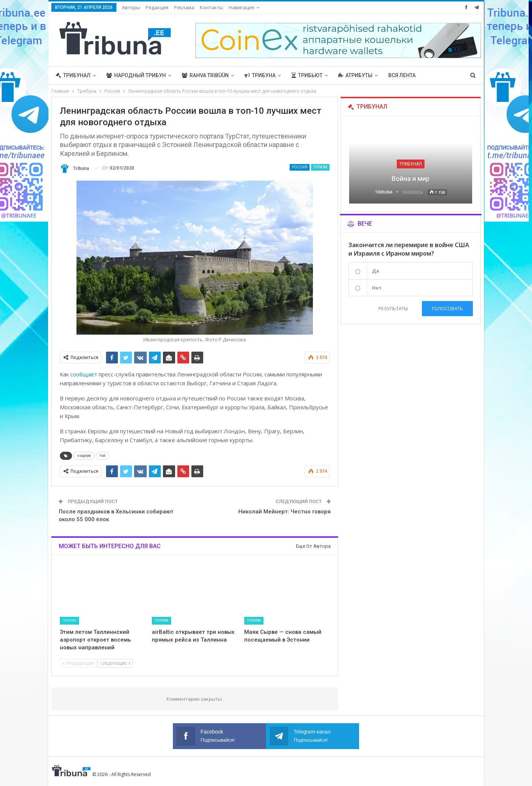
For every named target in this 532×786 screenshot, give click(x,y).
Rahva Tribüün (205, 75)
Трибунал (73, 75)
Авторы (131, 7)
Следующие (115, 663)
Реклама (184, 7)
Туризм (320, 167)
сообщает (84, 374)
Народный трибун (136, 75)
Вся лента (402, 75)
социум (84, 456)
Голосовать (447, 308)
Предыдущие (78, 663)
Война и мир (411, 179)
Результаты (393, 308)
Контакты (212, 7)
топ (103, 456)
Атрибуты (355, 75)
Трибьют (307, 75)
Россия (300, 167)
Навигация (241, 7)
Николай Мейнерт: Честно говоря (284, 512)
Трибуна (260, 75)
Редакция (157, 7)
